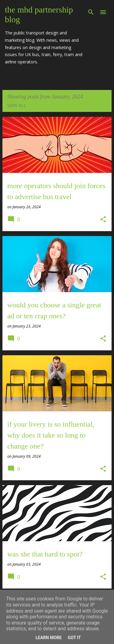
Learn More (49, 638)
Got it (74, 638)
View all (17, 105)
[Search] (91, 12)
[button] (103, 220)
